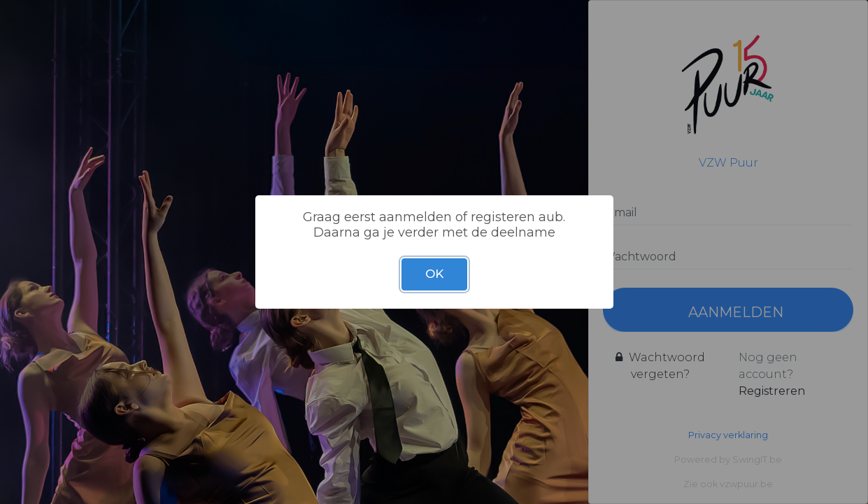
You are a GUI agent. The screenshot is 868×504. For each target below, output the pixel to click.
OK (434, 274)
